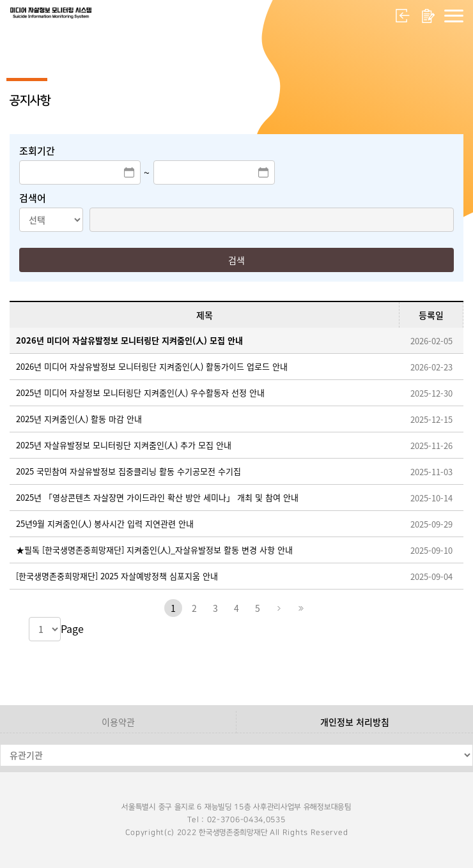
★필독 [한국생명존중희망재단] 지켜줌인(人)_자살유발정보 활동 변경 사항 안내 (154, 550)
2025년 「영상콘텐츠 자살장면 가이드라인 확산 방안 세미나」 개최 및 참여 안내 (157, 497)
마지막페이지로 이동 (300, 608)
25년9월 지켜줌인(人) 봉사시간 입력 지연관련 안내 (105, 523)
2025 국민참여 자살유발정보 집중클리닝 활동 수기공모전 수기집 (128, 471)
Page (72, 628)
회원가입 (428, 16)
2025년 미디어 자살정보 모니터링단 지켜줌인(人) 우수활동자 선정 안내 (140, 392)
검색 (236, 260)
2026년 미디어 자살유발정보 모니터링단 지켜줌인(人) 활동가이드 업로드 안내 (152, 366)
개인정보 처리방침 (355, 722)
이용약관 (118, 722)
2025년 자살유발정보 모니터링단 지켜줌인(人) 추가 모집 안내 (124, 445)
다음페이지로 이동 (279, 608)
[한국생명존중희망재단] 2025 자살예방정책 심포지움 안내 (117, 576)
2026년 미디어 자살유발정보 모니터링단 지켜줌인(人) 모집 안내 (129, 340)
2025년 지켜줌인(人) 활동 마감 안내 (79, 419)
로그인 (403, 16)
